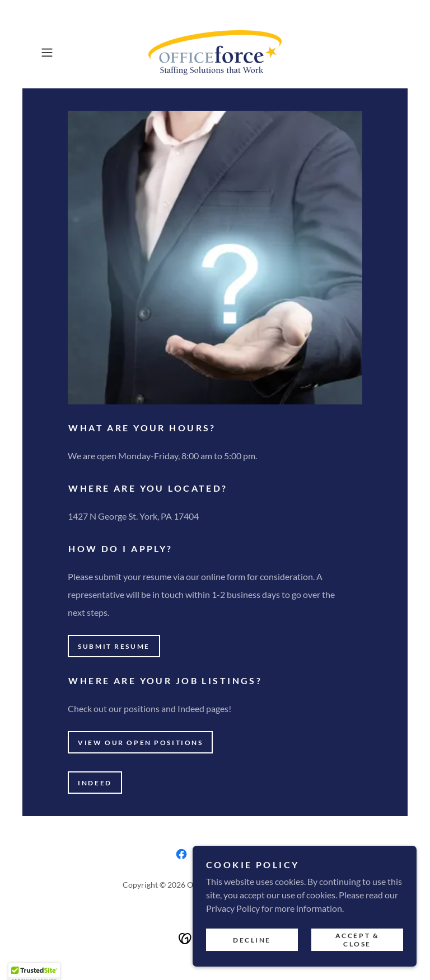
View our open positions (140, 743)
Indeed (95, 783)
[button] (63, 53)
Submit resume (114, 646)
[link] (215, 53)
